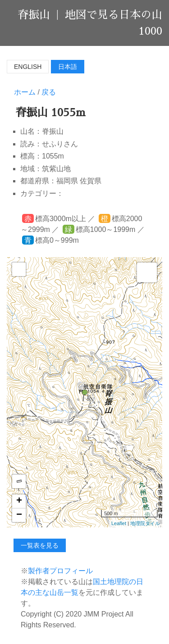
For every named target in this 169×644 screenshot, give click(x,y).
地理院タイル (145, 523)
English (28, 67)
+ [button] (19, 501)
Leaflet (119, 523)
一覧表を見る (40, 545)
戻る (49, 92)
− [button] (19, 515)
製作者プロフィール (60, 571)
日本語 (68, 67)
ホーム (25, 92)
